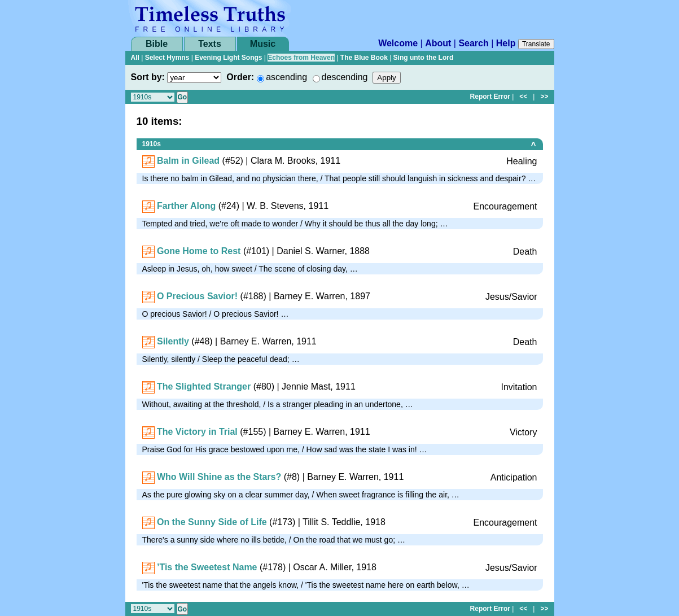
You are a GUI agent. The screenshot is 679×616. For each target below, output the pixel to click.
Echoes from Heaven (301, 58)
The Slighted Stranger (204, 386)
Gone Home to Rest (199, 251)
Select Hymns (167, 58)
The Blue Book (364, 58)
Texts (210, 44)
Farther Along (186, 206)
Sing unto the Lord (424, 58)
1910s (152, 144)
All (135, 58)
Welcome (398, 43)
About (438, 43)
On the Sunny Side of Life (212, 522)
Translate (536, 44)
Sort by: (148, 77)
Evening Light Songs (228, 58)
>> (544, 97)
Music (263, 44)
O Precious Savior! (197, 296)
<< (523, 97)
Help (506, 43)
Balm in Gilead (188, 161)
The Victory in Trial (197, 432)
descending (345, 77)
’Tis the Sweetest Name (207, 567)
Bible (157, 44)
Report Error (490, 97)
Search (473, 43)
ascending (286, 77)
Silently (173, 341)
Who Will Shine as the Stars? (219, 477)
